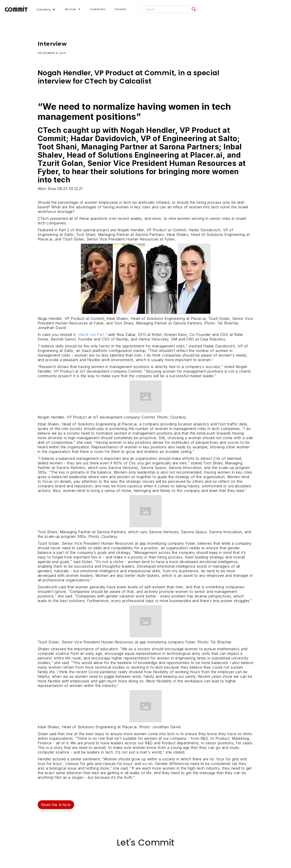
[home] (16, 9)
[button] (46, 9)
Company (44, 9)
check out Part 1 (92, 335)
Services (70, 9)
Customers (98, 9)
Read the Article (56, 805)
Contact (120, 9)
